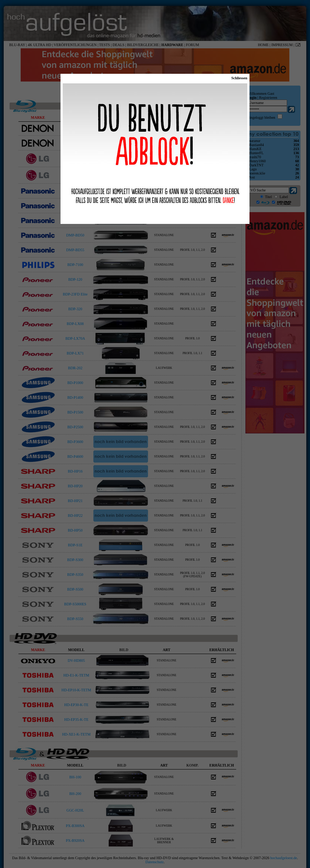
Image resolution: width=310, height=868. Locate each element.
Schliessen (239, 78)
